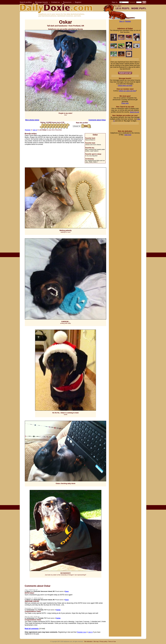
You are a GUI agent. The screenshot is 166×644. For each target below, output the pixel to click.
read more (128, 135)
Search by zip (135, 112)
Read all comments (32, 629)
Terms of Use (112, 642)
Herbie (58, 610)
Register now (82, 632)
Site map (96, 642)
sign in (35, 130)
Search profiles (26, 2)
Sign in (122, 21)
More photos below (32, 120)
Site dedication (88, 642)
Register (78, 2)
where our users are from (127, 91)
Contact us (55, 2)
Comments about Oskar (97, 120)
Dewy (67, 591)
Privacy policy (103, 642)
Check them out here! (125, 85)
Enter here (125, 103)
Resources (67, 2)
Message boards (41, 2)
